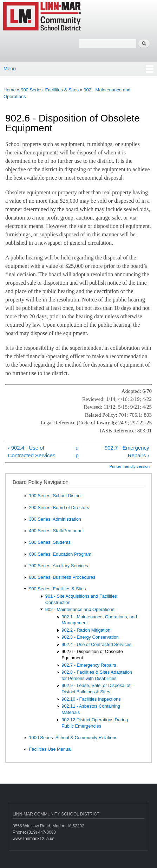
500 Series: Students (50, 542)
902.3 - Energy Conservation (90, 637)
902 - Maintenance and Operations (80, 609)
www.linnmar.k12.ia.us (34, 839)
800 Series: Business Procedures (62, 577)
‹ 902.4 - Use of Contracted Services (31, 452)
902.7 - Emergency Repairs (89, 665)
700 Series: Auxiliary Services (58, 566)
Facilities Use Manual (50, 749)
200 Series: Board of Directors (59, 508)
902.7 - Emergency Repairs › (127, 452)
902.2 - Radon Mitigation (86, 630)
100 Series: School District (55, 496)
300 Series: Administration (55, 519)
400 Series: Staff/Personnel (56, 531)
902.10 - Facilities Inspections (91, 699)
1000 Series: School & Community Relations (73, 738)
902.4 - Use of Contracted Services (96, 644)
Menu (10, 69)
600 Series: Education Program (60, 554)
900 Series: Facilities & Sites (50, 90)
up (77, 452)
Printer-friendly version (129, 466)
